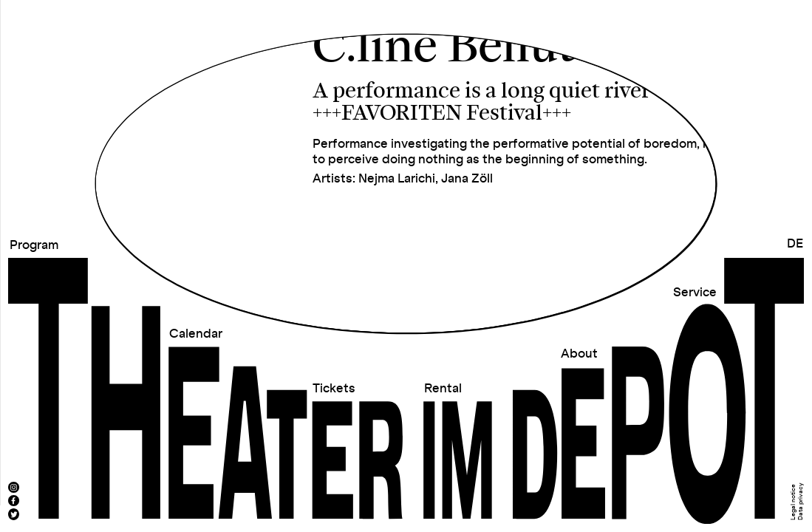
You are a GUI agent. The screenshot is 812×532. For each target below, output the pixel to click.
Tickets (334, 389)
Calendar (196, 334)
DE (795, 244)
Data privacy (800, 501)
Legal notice (793, 502)
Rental (443, 389)
